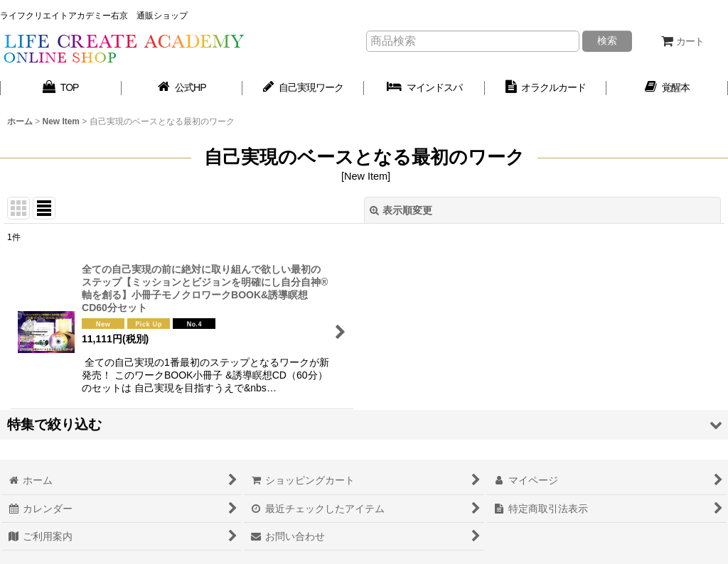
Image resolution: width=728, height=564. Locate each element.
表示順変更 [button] (401, 210)
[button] (364, 424)
